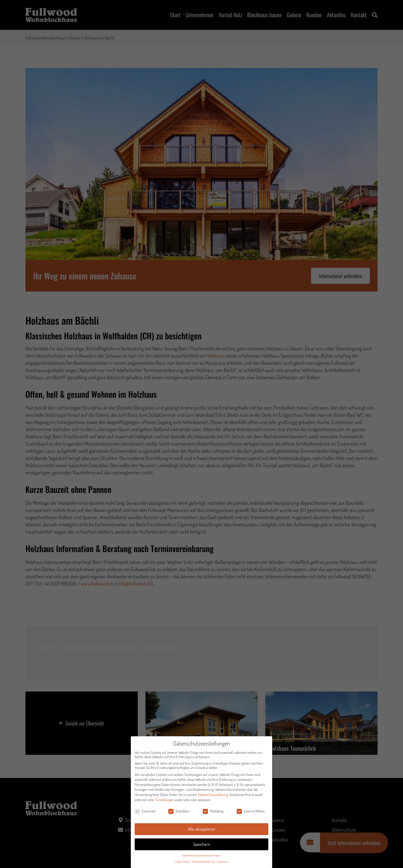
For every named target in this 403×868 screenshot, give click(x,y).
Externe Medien (251, 811)
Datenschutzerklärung (213, 795)
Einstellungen (165, 800)
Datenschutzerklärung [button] (204, 861)
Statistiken (179, 811)
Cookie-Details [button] (182, 861)
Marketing (213, 811)
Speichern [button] (202, 844)
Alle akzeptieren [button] (202, 829)
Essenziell (145, 811)
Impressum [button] (223, 861)
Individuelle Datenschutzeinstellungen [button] (201, 855)
